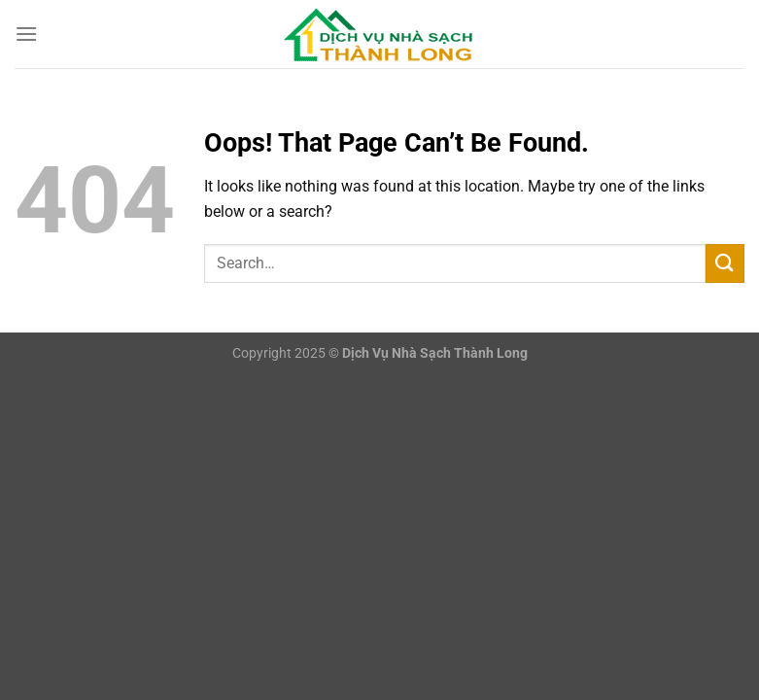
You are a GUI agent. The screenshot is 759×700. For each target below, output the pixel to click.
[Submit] (725, 263)
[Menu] (26, 34)
